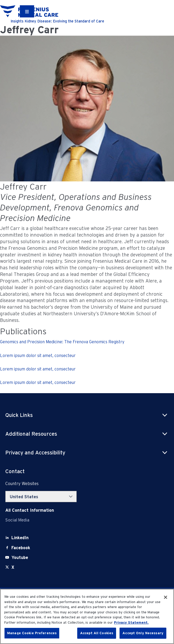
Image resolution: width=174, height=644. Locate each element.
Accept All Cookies (97, 633)
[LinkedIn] (20, 538)
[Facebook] (21, 548)
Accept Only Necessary (143, 633)
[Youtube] (20, 558)
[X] (13, 567)
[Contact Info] (30, 510)
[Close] (166, 597)
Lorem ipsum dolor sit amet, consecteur (38, 356)
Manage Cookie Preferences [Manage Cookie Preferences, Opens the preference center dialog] (32, 633)
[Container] (27, 11)
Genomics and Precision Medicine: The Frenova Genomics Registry (62, 342)
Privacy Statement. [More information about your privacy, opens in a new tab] (131, 622)
